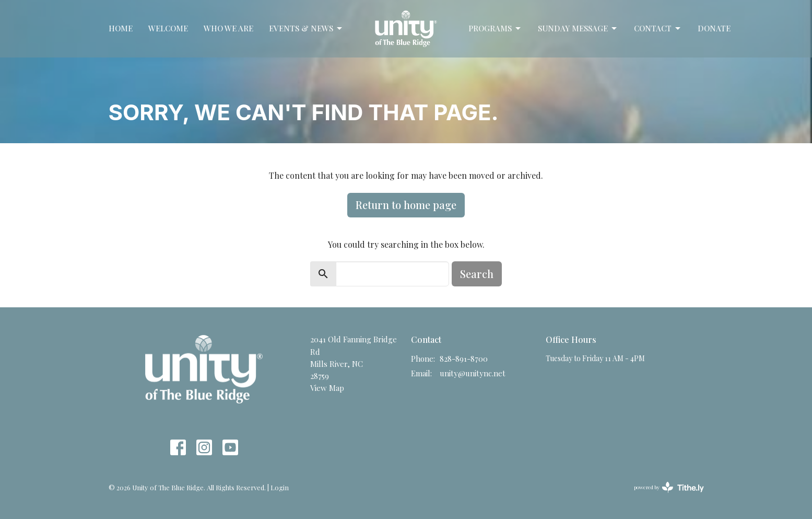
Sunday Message (578, 28)
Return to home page (406, 205)
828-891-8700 (464, 359)
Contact (658, 28)
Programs (495, 28)
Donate (714, 28)
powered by (669, 487)
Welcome (168, 28)
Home (121, 28)
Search (477, 274)
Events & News (306, 28)
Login (280, 487)
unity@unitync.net (473, 373)
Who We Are (228, 28)
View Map (327, 388)
